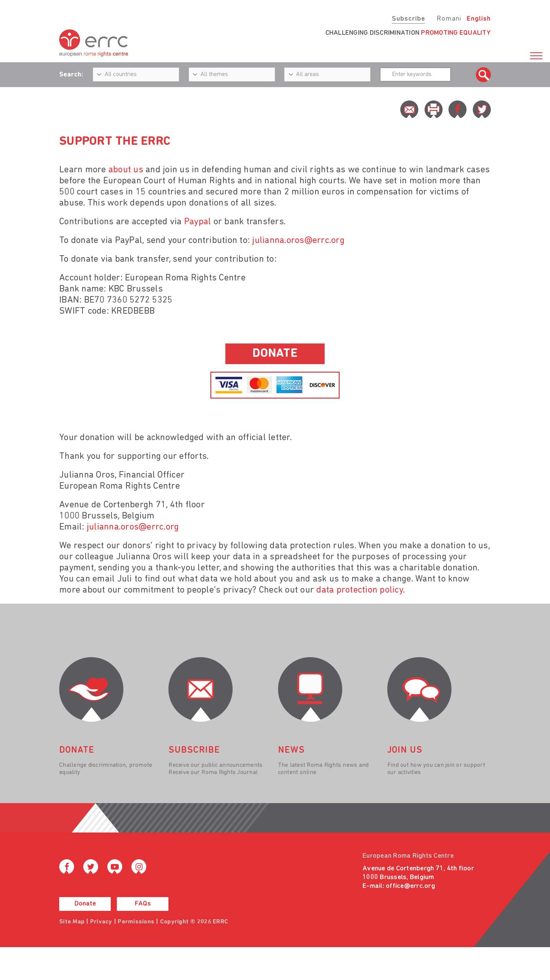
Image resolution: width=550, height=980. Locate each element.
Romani (449, 19)
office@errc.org (410, 886)
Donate (85, 904)
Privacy (101, 922)
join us (405, 750)
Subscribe (408, 19)
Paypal (199, 222)
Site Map (72, 922)
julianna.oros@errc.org (298, 241)
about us (126, 170)
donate (275, 354)
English (479, 19)
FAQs (143, 904)
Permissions (136, 922)
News (291, 750)
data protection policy (360, 590)
